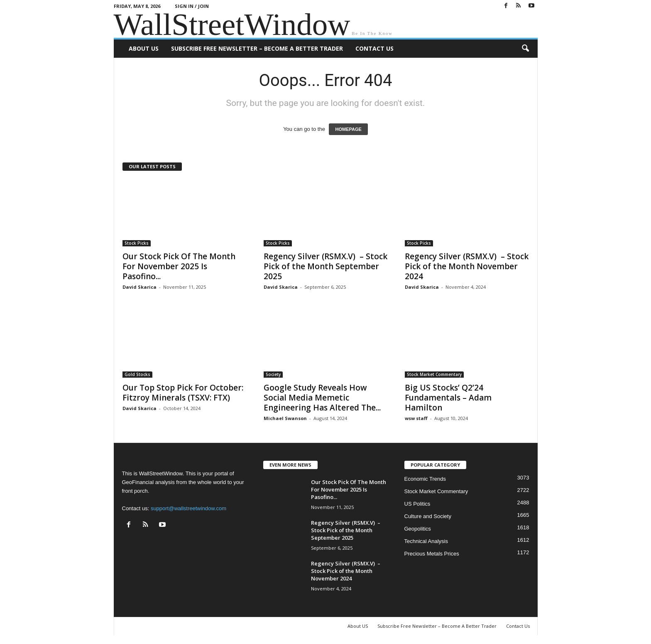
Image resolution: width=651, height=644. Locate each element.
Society (273, 374)
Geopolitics (418, 529)
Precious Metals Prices (432, 554)
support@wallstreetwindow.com (188, 508)
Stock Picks (137, 243)
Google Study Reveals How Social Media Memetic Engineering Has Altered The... (322, 398)
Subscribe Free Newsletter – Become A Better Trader (257, 48)
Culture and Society (428, 516)
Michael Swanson (285, 418)
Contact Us (374, 48)
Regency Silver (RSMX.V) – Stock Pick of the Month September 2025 (325, 266)
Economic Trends (425, 479)
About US (144, 48)
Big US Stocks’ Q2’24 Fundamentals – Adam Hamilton (448, 398)
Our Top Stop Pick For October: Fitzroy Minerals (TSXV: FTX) (183, 393)
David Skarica (139, 287)
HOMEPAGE (348, 129)
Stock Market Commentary (434, 374)
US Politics (417, 504)
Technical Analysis (426, 541)
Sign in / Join (192, 6)
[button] (525, 49)
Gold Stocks (137, 374)
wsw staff (416, 418)
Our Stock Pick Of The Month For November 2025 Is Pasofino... (179, 266)
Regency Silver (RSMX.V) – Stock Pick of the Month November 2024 (467, 266)
